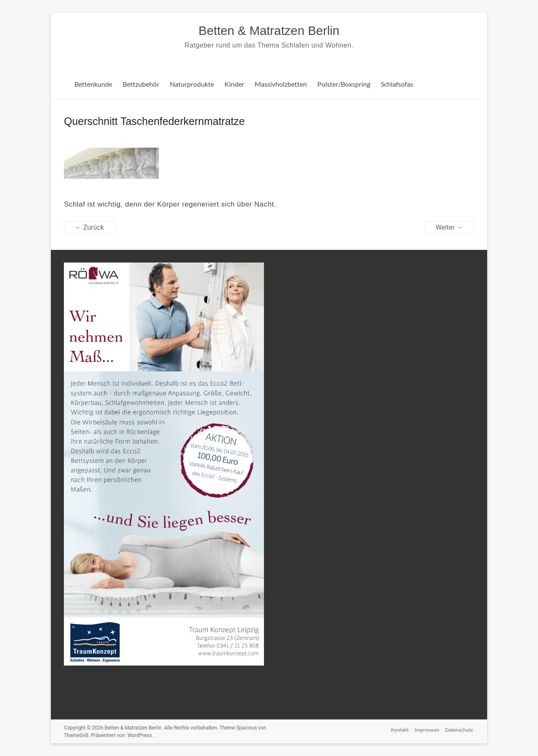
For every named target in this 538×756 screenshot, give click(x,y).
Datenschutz (460, 729)
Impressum (427, 729)
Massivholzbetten (281, 84)
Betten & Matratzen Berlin (269, 31)
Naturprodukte (192, 84)
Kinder (234, 84)
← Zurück (89, 227)
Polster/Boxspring (344, 84)
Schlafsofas (397, 84)
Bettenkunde (93, 84)
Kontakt (399, 729)
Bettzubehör (141, 84)
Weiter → (449, 227)
